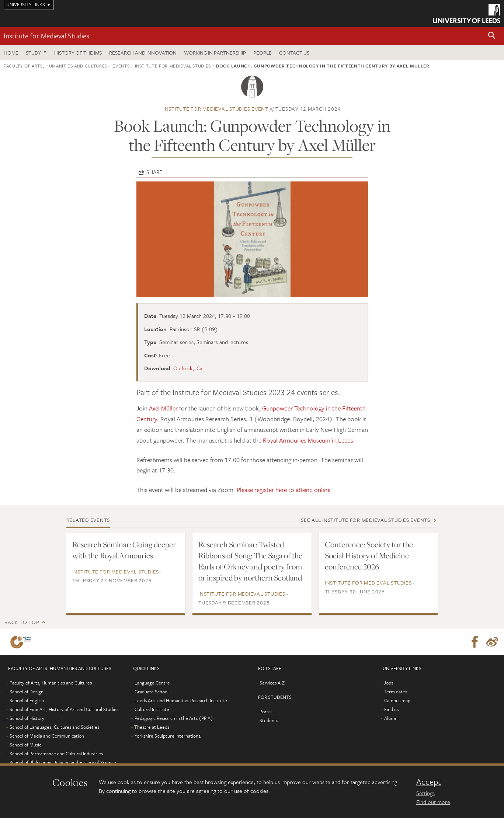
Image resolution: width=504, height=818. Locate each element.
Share (154, 172)
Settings (425, 793)
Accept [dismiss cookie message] (429, 782)
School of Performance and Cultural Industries (56, 753)
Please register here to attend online (284, 490)
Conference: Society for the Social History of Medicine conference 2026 (369, 555)
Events (121, 66)
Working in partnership (215, 53)
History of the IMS (78, 53)
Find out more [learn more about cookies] (433, 802)
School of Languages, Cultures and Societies (54, 727)
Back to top (22, 622)
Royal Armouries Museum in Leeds (308, 440)
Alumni (391, 718)
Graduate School (152, 692)
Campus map (397, 700)
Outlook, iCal (188, 368)
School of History (27, 718)
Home (11, 53)
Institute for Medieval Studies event (216, 109)
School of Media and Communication (47, 736)
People (263, 53)
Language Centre (152, 683)
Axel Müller (163, 408)
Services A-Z (272, 683)
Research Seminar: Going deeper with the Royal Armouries (124, 550)
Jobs (388, 683)
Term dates (395, 692)
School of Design (27, 692)
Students (269, 720)
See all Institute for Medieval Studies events (366, 520)
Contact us (294, 53)
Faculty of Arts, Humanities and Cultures (55, 66)
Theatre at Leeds (152, 727)
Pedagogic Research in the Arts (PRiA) (174, 718)
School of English (27, 700)
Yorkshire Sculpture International (168, 736)
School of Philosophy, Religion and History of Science (63, 762)
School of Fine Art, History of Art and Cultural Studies (64, 709)
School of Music (25, 745)
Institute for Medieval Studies (46, 36)
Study (33, 53)
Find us (391, 709)
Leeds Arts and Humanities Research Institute (181, 700)
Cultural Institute (152, 709)
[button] (492, 36)
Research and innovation (143, 53)
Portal (266, 711)
